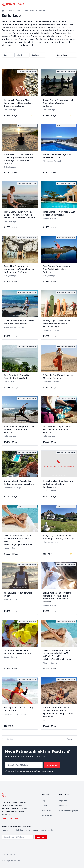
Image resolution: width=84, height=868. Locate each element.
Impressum (46, 811)
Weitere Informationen (44, 771)
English (13, 854)
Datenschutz (47, 816)
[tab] (13, 95)
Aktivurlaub (30, 11)
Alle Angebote (15, 11)
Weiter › (72, 739)
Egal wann (38, 55)
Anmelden (63, 806)
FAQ (43, 801)
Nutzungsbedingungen (69, 811)
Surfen (42, 11)
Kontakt (45, 806)
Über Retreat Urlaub (10, 818)
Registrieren (64, 801)
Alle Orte (23, 55)
